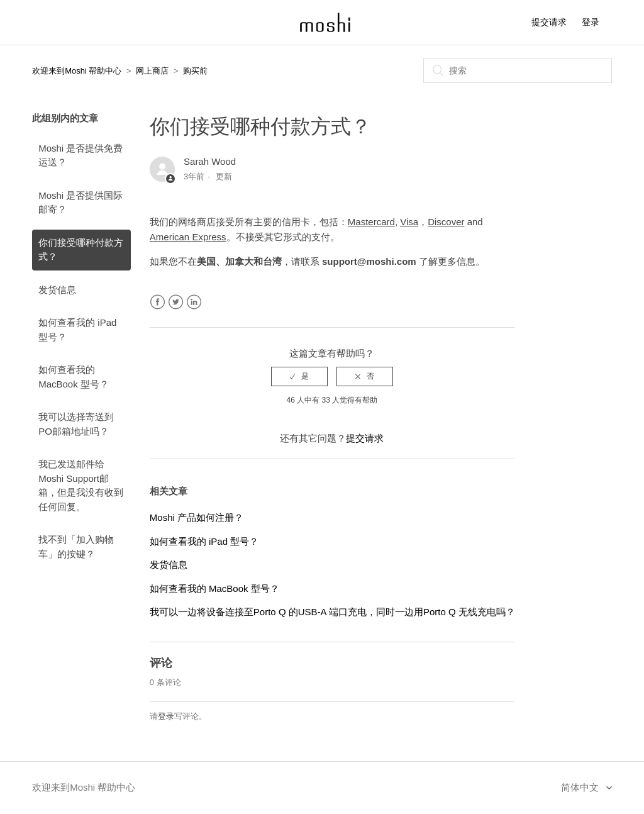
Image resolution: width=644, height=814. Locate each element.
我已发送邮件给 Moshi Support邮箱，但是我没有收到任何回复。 (81, 485)
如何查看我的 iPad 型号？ (77, 330)
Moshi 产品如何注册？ (197, 517)
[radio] (299, 376)
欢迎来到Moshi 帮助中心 (77, 71)
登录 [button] (591, 22)
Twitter (176, 302)
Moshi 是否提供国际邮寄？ (80, 203)
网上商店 (152, 71)
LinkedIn (194, 302)
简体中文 (581, 787)
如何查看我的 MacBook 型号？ (74, 377)
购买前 (195, 71)
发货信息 (57, 290)
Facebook (158, 302)
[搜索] (518, 70)
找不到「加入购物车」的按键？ (76, 547)
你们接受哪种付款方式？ (81, 250)
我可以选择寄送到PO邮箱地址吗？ (76, 424)
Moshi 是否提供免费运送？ (80, 155)
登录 (166, 716)
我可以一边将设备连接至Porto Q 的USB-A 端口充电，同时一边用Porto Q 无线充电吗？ (332, 612)
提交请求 (549, 22)
